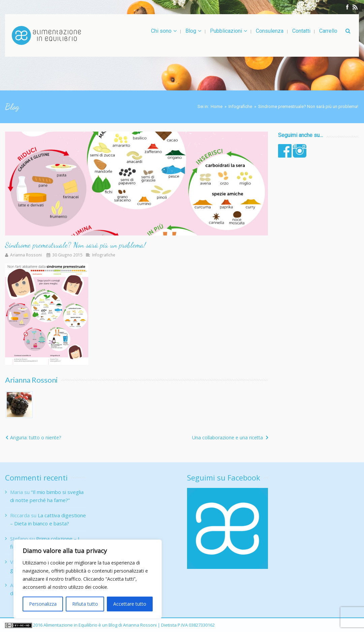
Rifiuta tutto (85, 604)
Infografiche (240, 106)
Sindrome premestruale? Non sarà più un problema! (75, 245)
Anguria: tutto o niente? (36, 437)
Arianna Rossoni (26, 255)
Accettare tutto (130, 604)
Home (217, 106)
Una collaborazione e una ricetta (227, 437)
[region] (88, 579)
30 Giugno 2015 (67, 255)
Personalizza (43, 604)
